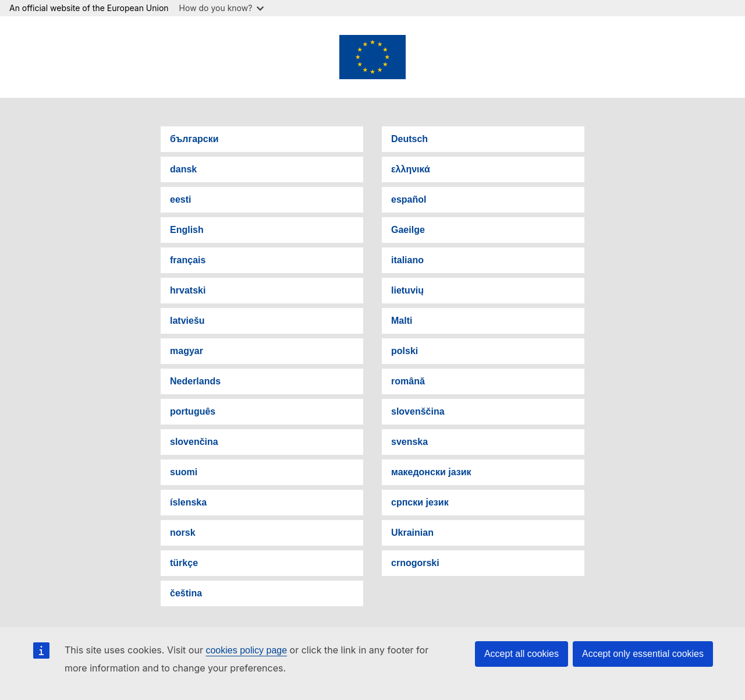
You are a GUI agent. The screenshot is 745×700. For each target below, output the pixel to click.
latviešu (187, 321)
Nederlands (195, 381)
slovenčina (194, 442)
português (193, 411)
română (408, 381)
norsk (183, 533)
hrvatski (188, 290)
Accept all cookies (521, 654)
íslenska (188, 502)
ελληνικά (411, 169)
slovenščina (418, 411)
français (188, 260)
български (194, 139)
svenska (409, 442)
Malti (402, 321)
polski (405, 351)
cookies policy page (246, 650)
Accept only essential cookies (643, 654)
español (409, 199)
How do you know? (222, 8)
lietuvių (407, 290)
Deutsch (409, 139)
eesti (180, 199)
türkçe (184, 563)
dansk (183, 169)
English (187, 230)
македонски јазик (431, 472)
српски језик (420, 502)
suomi (184, 472)
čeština (186, 593)
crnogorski (415, 563)
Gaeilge (408, 230)
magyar (187, 351)
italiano (407, 260)
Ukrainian (412, 533)
